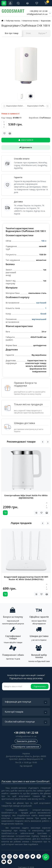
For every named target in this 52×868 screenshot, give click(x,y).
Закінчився (26, 140)
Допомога (26, 147)
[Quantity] (4, 124)
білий (43, 314)
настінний (41, 303)
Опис (28, 33)
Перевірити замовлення (26, 747)
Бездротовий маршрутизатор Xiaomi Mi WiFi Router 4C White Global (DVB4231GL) (26, 578)
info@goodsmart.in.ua (37, 14)
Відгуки (43, 33)
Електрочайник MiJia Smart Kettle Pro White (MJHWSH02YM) (26, 497)
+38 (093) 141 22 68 (39, 11)
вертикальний (39, 319)
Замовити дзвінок (26, 741)
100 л (44, 241)
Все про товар (12, 33)
